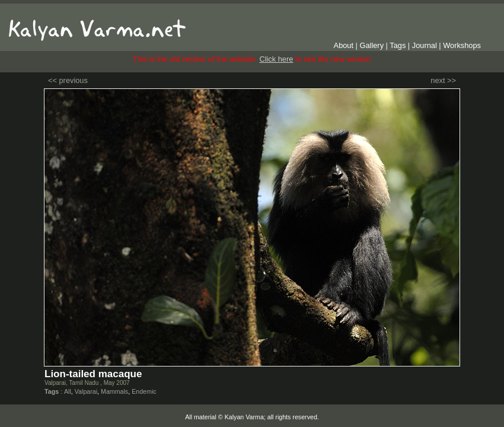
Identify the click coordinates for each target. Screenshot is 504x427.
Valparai (86, 391)
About (344, 45)
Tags (398, 45)
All (68, 391)
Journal (425, 45)
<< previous (68, 80)
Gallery (372, 45)
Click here (276, 59)
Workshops (462, 45)
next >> (443, 80)
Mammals (114, 391)
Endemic (144, 391)
